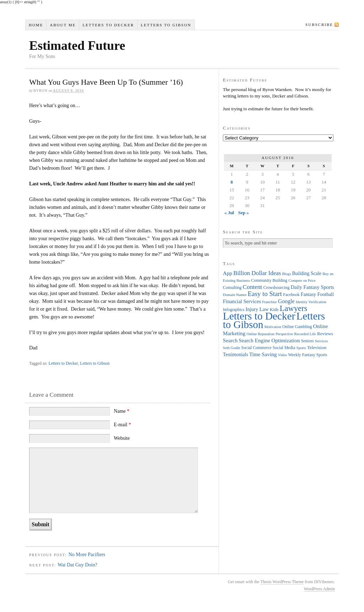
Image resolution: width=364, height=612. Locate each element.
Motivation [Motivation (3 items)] (273, 327)
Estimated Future (77, 46)
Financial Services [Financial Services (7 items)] (242, 301)
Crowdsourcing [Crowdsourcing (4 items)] (277, 287)
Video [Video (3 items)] (282, 355)
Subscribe (319, 25)
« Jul (229, 213)
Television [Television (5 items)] (317, 347)
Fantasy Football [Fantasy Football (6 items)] (317, 294)
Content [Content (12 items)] (253, 287)
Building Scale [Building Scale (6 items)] (307, 273)
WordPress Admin (319, 589)
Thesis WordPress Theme (282, 582)
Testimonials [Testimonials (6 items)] (235, 355)
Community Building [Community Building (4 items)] (269, 280)
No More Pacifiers (87, 555)
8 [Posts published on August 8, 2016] (232, 182)
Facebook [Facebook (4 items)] (291, 295)
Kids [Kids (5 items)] (274, 309)
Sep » (243, 213)
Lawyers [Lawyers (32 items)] (294, 308)
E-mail (122, 425)
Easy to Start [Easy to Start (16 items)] (265, 294)
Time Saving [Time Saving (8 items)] (263, 354)
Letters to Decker (108, 25)
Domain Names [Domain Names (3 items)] (235, 295)
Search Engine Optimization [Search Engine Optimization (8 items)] (269, 340)
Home (36, 25)
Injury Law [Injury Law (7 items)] (257, 309)
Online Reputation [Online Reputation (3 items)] (261, 334)
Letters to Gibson (166, 25)
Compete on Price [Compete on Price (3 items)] (302, 281)
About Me (63, 25)
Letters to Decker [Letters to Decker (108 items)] (259, 316)
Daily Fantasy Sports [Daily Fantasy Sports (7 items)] (312, 287)
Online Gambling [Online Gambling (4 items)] (297, 327)
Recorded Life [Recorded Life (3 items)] (305, 334)
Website (122, 438)
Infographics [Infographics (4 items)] (234, 310)
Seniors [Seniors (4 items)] (307, 341)
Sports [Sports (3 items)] (301, 348)
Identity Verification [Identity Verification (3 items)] (311, 302)
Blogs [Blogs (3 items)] (287, 274)
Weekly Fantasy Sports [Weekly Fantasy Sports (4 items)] (307, 355)
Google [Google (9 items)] (286, 301)
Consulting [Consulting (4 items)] (232, 287)
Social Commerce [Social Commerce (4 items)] (256, 348)
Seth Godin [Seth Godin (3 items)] (231, 348)
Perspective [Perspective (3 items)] (284, 334)
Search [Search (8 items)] (230, 340)
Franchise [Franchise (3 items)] (269, 302)
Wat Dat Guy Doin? (77, 565)
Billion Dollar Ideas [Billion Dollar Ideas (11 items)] (257, 273)
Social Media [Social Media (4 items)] (284, 348)
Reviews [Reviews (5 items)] (325, 334)
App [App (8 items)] (227, 273)
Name (122, 411)
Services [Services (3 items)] (321, 341)
